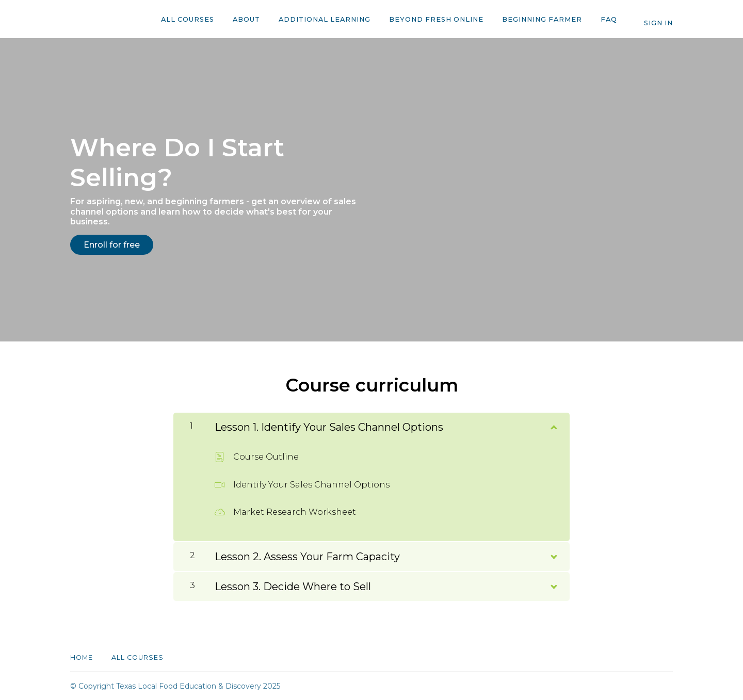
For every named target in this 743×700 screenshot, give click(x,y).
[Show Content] (553, 425)
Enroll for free (112, 245)
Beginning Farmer (542, 19)
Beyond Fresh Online (436, 19)
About (246, 19)
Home (82, 657)
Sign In (658, 23)
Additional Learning (325, 19)
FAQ (609, 19)
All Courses (188, 19)
